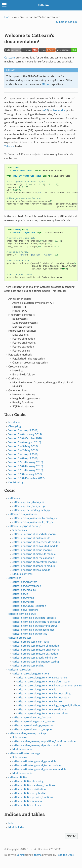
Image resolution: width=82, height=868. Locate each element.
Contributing (16, 482)
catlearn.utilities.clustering (28, 781)
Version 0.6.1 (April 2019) (23, 430)
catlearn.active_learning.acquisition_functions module (44, 741)
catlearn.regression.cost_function (32, 717)
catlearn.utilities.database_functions (34, 785)
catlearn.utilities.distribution (29, 789)
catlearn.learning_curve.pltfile (30, 634)
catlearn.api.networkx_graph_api (31, 510)
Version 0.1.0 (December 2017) (26, 478)
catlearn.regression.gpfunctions (31, 674)
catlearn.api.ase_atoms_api (28, 502)
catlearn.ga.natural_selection (29, 606)
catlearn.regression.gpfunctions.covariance (42, 678)
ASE (46, 110)
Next (71, 836)
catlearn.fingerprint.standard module (34, 566)
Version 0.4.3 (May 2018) (23, 446)
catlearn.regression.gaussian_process (34, 721)
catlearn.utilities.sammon (27, 801)
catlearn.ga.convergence (27, 586)
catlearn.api (15, 498)
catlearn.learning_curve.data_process (34, 618)
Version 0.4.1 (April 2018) (23, 454)
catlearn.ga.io (20, 594)
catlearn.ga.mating (23, 598)
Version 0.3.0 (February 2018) (26, 466)
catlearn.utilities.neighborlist (29, 793)
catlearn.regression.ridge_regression (33, 725)
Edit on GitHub (68, 22)
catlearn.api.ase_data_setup (29, 506)
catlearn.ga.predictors (25, 610)
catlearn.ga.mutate (23, 602)
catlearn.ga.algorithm (25, 582)
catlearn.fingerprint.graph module (32, 550)
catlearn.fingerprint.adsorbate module (35, 534)
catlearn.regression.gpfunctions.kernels (39, 702)
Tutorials (9, 146)
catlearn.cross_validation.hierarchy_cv (35, 518)
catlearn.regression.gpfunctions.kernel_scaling (43, 694)
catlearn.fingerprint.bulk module (31, 538)
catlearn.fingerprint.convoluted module (35, 546)
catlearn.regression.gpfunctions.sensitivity (41, 710)
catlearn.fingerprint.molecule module (34, 554)
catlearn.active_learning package (27, 733)
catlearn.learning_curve (22, 614)
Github (46, 84)
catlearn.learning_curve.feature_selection (36, 622)
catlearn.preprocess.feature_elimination (36, 646)
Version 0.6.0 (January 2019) (25, 434)
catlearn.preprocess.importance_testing (36, 662)
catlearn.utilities (18, 777)
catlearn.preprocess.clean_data (31, 642)
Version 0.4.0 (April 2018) (23, 458)
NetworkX (59, 110)
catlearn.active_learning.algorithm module (37, 745)
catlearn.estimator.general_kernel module (36, 765)
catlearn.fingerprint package (25, 526)
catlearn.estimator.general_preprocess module (39, 769)
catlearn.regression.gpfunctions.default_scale (43, 682)
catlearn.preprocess (20, 638)
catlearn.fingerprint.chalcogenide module (36, 542)
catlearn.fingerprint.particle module (33, 558)
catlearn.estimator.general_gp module (34, 761)
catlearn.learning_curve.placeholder (33, 630)
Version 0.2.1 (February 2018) (26, 470)
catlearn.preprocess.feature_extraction (35, 654)
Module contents (22, 574)
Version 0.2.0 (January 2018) (25, 474)
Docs (7, 17)
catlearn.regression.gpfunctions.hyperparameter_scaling (49, 686)
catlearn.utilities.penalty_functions (33, 797)
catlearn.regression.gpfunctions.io (36, 690)
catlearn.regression (19, 670)
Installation (15, 422)
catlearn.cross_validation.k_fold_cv (33, 522)
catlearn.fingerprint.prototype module (35, 562)
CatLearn (43, 5)
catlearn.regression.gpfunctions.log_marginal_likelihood (49, 706)
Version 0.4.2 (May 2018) (23, 450)
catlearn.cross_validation (23, 514)
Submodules (20, 530)
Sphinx (21, 855)
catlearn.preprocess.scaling (28, 666)
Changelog (15, 426)
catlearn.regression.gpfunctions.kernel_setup (43, 698)
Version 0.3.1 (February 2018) (26, 462)
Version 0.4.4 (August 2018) (25, 442)
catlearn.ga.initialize (24, 590)
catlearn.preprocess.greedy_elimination (35, 658)
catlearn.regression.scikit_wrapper (32, 729)
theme (38, 855)
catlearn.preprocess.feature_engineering (36, 650)
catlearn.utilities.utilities (27, 805)
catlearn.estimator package (24, 753)
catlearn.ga (15, 578)
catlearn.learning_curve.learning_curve (35, 626)
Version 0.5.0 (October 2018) (25, 438)
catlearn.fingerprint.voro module (31, 570)
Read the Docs (65, 855)
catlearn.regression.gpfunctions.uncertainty (42, 714)
